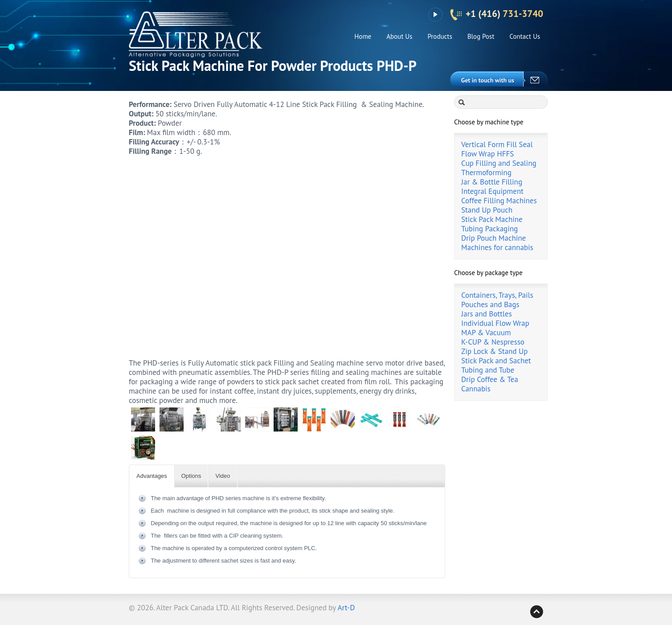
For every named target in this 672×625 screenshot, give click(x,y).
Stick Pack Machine (492, 219)
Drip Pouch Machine (494, 238)
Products (440, 36)
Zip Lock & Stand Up (494, 351)
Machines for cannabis (497, 247)
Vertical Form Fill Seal (497, 144)
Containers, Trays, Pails (497, 295)
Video (223, 476)
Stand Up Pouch (487, 210)
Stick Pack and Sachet (496, 361)
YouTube (435, 15)
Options (191, 476)
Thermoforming (486, 173)
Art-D (346, 608)
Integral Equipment (492, 191)
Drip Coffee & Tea (490, 379)
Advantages (152, 476)
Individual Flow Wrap (495, 323)
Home (363, 36)
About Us (399, 36)
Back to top (537, 612)
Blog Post (481, 36)
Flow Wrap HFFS (488, 154)
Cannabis (476, 389)
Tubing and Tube (488, 370)
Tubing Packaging (490, 229)
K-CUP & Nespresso (493, 342)
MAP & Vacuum (486, 333)
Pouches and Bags (490, 304)
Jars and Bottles (487, 314)
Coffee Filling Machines (499, 201)
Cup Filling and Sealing (499, 163)
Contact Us (525, 36)
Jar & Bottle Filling (492, 182)
